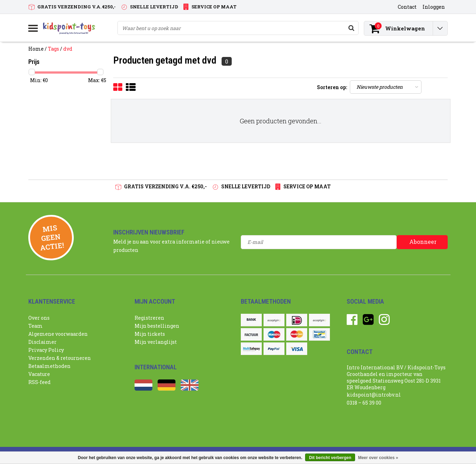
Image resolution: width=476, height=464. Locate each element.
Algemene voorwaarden (58, 334)
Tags (53, 49)
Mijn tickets (150, 334)
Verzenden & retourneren (60, 358)
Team (35, 326)
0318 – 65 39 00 (364, 403)
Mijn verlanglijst (156, 342)
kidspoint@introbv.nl (374, 395)
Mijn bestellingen (157, 326)
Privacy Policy (46, 350)
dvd (68, 49)
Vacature (39, 374)
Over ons (39, 318)
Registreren (149, 318)
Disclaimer (42, 342)
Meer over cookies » (378, 458)
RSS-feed (39, 382)
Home (36, 49)
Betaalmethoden (49, 366)
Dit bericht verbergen (330, 458)
